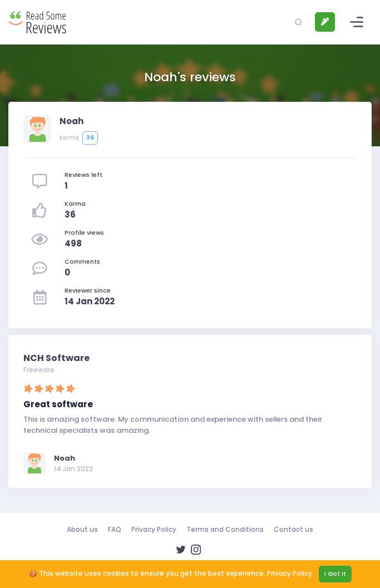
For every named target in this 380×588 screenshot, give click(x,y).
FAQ (115, 529)
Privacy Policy (154, 529)
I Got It (335, 574)
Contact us (293, 529)
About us (82, 529)
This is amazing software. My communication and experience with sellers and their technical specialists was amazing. (173, 424)
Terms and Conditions (225, 529)
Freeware (39, 370)
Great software (58, 404)
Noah (65, 458)
